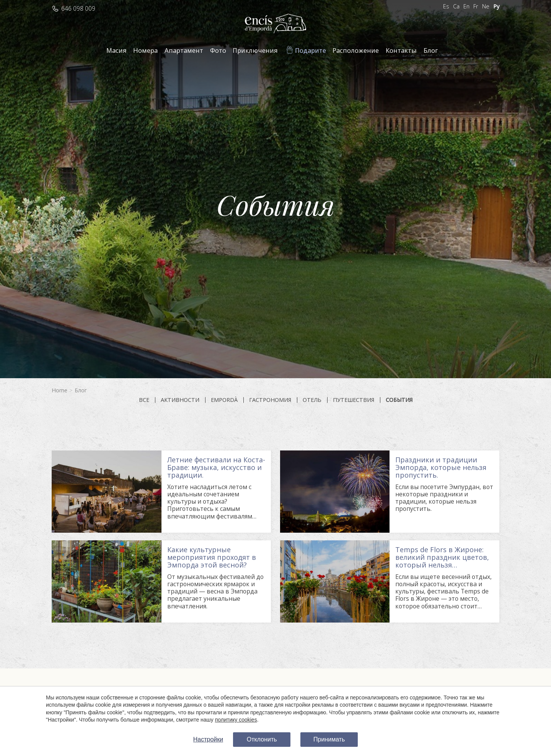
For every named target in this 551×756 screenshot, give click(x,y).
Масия (117, 50)
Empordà (224, 400)
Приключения (255, 50)
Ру (496, 6)
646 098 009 (78, 8)
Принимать (329, 739)
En (466, 6)
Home (60, 390)
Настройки (208, 739)
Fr (476, 6)
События (399, 400)
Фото (218, 50)
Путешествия (354, 400)
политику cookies (236, 720)
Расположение (356, 50)
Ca (456, 6)
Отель (312, 400)
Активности (180, 400)
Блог (431, 50)
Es (446, 6)
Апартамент (184, 50)
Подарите (311, 50)
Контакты (401, 50)
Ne (486, 6)
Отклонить (262, 739)
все (144, 400)
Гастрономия (270, 400)
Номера (145, 50)
